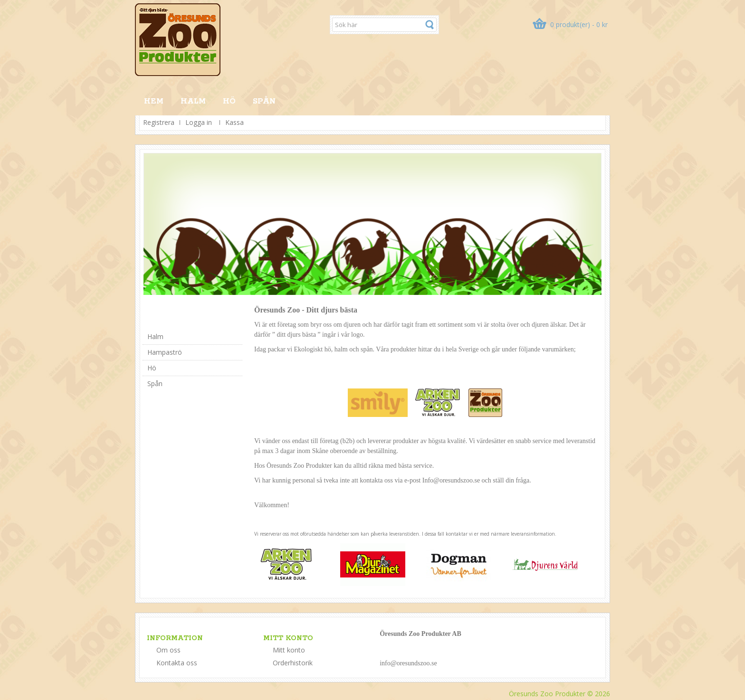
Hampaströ (165, 352)
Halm (193, 101)
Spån (264, 101)
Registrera (159, 122)
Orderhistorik (293, 663)
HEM (154, 101)
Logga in (199, 122)
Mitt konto (289, 650)
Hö (229, 101)
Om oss (168, 650)
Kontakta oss (177, 663)
